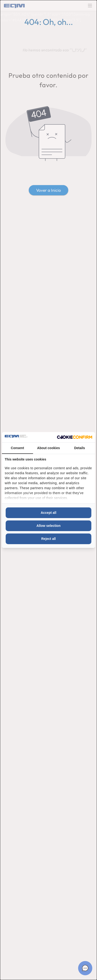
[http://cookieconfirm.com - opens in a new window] (75, 437)
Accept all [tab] (48, 513)
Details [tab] (80, 448)
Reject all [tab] (48, 539)
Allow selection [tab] (49, 526)
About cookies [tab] (48, 448)
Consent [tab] (17, 448)
